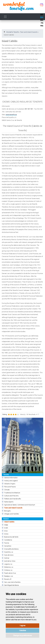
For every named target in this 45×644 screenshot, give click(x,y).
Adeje (6, 525)
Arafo (6, 528)
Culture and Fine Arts (11, 496)
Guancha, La (9, 552)
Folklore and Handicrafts (13, 499)
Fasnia (7, 543)
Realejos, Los (9, 576)
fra (42, 26)
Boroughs (7, 511)
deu (42, 20)
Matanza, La (9, 567)
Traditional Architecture (12, 493)
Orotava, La (8, 570)
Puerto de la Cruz (10, 573)
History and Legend (11, 481)
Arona (6, 534)
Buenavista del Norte (11, 537)
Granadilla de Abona (11, 549)
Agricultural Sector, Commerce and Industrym (20, 505)
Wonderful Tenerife (12, 32)
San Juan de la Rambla (12, 582)
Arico (6, 531)
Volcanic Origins (10, 484)
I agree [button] (23, 626)
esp (42, 15)
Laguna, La (8, 564)
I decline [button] (23, 630)
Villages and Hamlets (12, 514)
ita (42, 23)
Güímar (7, 558)
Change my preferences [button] (22, 635)
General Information (11, 478)
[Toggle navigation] (5, 17)
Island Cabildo (9, 522)
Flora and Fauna (10, 487)
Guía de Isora (9, 555)
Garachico (8, 546)
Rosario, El (8, 579)
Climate (7, 490)
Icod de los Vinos (10, 561)
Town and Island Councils (29, 32)
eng (42, 17)
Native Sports (9, 502)
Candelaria (8, 540)
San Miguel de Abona (11, 585)
